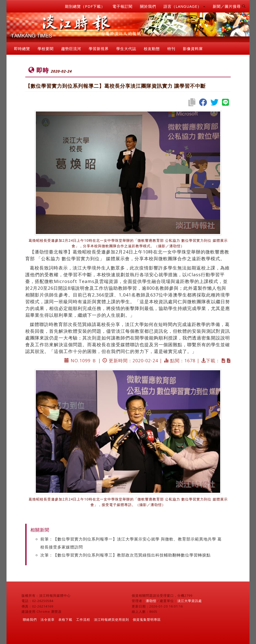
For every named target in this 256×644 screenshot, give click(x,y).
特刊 (171, 48)
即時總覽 (22, 48)
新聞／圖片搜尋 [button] (229, 6)
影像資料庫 (193, 48)
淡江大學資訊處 (190, 601)
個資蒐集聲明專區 (147, 619)
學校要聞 (46, 48)
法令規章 (48, 619)
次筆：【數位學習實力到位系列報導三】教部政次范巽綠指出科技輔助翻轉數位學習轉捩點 (125, 555)
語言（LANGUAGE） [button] (184, 6)
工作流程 (83, 619)
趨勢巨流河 (71, 48)
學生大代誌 (126, 48)
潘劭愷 (151, 601)
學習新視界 (99, 48)
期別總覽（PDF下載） (85, 6)
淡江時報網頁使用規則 (111, 619)
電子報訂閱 (122, 6)
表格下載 (65, 619)
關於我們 (148, 6)
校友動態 (152, 48)
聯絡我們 (30, 619)
